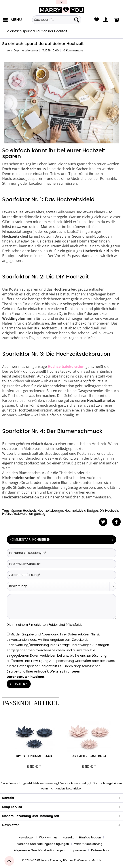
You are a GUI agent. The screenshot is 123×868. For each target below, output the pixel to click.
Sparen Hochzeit (24, 511)
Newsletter (26, 838)
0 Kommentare (73, 51)
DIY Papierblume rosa (89, 756)
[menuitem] (13, 20)
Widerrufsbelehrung (88, 844)
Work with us (48, 838)
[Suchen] (77, 20)
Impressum (78, 850)
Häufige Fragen (90, 838)
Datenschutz (100, 850)
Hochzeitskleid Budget (81, 511)
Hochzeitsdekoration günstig (24, 514)
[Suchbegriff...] (57, 20)
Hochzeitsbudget (50, 511)
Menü (12, 19)
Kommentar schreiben (61, 539)
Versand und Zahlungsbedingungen (43, 844)
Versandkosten (70, 783)
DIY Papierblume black (34, 756)
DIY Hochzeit (109, 511)
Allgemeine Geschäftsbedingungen (39, 850)
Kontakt (68, 838)
